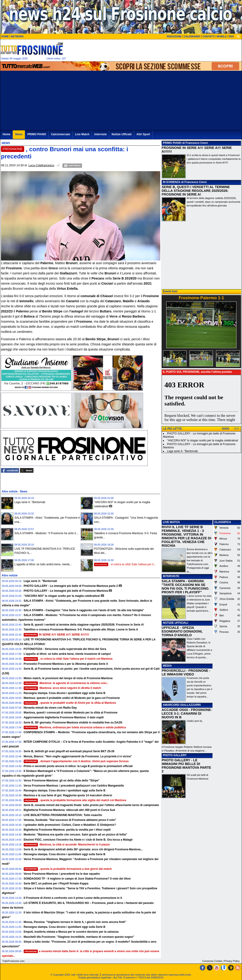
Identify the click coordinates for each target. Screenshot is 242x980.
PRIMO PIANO (172, 143)
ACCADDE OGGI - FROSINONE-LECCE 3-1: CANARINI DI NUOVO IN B (187, 713)
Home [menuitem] (6, 134)
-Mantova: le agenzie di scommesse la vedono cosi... (66, 683)
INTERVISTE (171, 576)
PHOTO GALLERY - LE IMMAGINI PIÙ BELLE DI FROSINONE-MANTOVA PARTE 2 (186, 766)
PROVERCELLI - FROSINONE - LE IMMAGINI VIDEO (186, 672)
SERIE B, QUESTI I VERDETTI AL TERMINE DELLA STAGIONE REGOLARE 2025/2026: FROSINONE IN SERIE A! (196, 191)
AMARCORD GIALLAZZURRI (182, 705)
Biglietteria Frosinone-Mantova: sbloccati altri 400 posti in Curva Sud (69, 810)
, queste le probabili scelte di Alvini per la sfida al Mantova (70, 703)
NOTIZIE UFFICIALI (175, 623)
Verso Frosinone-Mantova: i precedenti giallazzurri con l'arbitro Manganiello (74, 786)
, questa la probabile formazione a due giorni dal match (68, 869)
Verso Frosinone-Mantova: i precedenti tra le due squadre (62, 874)
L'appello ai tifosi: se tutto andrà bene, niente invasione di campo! (67, 654)
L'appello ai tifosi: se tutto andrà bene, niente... (43, 564)
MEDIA (167, 666)
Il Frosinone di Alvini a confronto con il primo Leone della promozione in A (73, 898)
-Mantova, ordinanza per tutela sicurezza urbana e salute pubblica (75, 727)
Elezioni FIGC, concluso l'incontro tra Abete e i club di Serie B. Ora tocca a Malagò (78, 840)
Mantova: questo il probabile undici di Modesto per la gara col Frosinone (72, 698)
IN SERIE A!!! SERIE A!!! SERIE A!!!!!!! (56, 635)
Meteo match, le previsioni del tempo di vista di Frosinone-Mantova (68, 678)
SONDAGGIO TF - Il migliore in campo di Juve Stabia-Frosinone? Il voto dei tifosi (77, 879)
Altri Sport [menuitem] (143, 134)
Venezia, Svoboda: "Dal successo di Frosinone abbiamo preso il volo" (70, 820)
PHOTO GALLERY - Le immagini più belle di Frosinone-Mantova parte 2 (71, 586)
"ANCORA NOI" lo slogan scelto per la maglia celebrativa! (62, 596)
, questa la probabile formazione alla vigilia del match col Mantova (75, 800)
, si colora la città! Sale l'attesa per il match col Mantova (68, 659)
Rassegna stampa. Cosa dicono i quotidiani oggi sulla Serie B (65, 693)
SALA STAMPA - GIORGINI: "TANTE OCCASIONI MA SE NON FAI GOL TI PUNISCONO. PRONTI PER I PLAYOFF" (185, 587)
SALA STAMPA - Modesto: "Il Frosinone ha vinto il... (46, 533)
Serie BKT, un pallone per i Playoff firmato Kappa (56, 884)
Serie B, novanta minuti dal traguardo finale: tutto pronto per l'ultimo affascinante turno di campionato (91, 805)
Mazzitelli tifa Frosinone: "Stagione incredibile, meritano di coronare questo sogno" (79, 937)
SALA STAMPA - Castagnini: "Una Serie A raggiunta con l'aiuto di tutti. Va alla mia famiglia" (84, 610)
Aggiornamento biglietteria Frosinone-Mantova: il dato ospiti (64, 717)
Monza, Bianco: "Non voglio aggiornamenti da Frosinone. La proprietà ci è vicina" (78, 756)
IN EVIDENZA (172, 182)
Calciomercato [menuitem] (60, 134)
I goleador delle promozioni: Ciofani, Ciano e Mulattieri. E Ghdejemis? (70, 825)
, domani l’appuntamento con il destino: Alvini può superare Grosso (76, 761)
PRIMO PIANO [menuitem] (37, 134)
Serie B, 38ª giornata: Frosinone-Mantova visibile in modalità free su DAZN (73, 723)
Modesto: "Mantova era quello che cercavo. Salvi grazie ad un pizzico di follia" (75, 835)
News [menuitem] (19, 134)
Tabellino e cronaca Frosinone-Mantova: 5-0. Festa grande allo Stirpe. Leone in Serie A (81, 630)
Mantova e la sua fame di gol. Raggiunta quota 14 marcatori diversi (68, 795)
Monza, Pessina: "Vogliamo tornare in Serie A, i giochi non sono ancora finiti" (75, 922)
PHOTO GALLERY (175, 755)
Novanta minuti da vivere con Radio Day (50, 708)
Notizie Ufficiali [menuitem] (121, 134)
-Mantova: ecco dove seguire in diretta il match (62, 688)
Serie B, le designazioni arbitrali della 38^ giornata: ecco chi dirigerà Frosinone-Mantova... (83, 849)
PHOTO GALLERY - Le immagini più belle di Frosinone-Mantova (66, 591)
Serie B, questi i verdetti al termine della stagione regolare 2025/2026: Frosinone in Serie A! (84, 625)
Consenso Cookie (212, 961)
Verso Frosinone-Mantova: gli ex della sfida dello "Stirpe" (62, 781)
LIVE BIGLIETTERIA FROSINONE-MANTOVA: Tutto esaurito (63, 815)
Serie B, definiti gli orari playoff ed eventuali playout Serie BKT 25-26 (69, 751)
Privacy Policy (232, 961)
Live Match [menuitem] (82, 134)
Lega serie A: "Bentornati (30, 502)
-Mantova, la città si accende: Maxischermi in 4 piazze (67, 845)
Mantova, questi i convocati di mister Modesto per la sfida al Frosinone (71, 713)
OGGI (225, 429)
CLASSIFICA (223, 522)
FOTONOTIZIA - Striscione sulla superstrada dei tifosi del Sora (65, 649)
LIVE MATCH (171, 522)
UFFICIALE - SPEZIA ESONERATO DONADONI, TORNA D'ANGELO (182, 631)
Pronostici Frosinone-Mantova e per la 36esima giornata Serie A (66, 664)
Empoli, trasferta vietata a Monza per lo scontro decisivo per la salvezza (71, 932)
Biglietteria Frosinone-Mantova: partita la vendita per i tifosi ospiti (67, 830)
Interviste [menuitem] (100, 134)
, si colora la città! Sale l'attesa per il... (125, 564)
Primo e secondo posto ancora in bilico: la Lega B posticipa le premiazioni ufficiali (78, 766)
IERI (237, 429)
